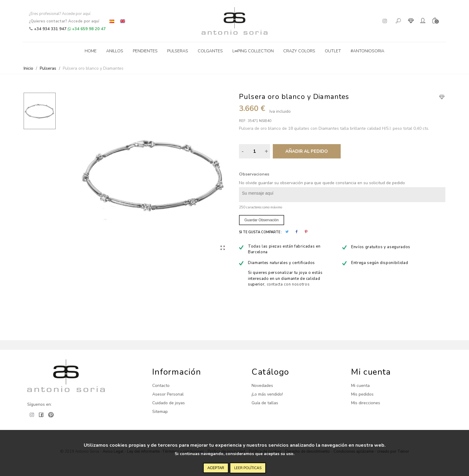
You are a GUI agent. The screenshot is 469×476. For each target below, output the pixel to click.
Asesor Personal (168, 394)
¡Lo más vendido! (267, 394)
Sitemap (160, 412)
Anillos (115, 51)
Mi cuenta (360, 386)
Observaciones (254, 174)
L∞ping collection (253, 51)
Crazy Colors (299, 51)
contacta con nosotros (288, 284)
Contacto (161, 386)
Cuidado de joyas (169, 403)
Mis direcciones (366, 403)
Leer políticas (248, 468)
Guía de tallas (265, 403)
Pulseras (178, 51)
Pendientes (145, 51)
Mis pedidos (362, 394)
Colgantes (210, 51)
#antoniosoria (367, 51)
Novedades (262, 386)
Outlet (333, 51)
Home (91, 51)
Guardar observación (262, 220)
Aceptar (216, 468)
